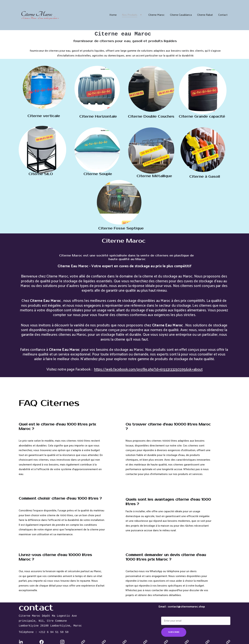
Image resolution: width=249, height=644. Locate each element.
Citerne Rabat (205, 15)
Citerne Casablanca (181, 15)
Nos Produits (130, 15)
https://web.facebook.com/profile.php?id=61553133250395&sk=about (147, 367)
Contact (223, 15)
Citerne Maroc (156, 15)
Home (113, 15)
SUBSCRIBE (175, 632)
